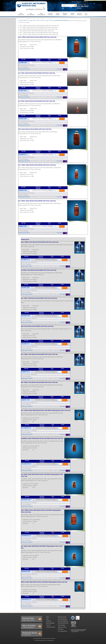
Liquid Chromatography (63, 621)
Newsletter (79, 2)
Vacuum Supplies (61, 625)
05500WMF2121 (26, 536)
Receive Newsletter (50, 623)
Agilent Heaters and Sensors (39, 20)
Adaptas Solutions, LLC (43, 640)
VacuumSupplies (58, 14)
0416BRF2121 (26, 260)
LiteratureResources (80, 14)
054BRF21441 (23, 190)
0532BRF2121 (23, 154)
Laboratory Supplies (62, 627)
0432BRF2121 (26, 344)
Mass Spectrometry (62, 617)
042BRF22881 (26, 288)
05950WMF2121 (26, 600)
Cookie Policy (43, 638)
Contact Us (86, 2)
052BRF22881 (23, 119)
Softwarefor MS (72, 14)
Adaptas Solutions (37, 9)
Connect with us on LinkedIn (73, 618)
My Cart (80, 5)
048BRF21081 (26, 400)
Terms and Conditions (37, 638)
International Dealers (51, 627)
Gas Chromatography (62, 619)
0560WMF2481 (26, 571)
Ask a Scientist (32, 626)
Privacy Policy (48, 638)
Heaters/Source (27, 20)
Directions (48, 625)
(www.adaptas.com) (51, 640)
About (73, 2)
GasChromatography (31, 14)
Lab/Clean (51, 20)
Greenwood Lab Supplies (61, 20)
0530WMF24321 (26, 500)
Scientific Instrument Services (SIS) (34, 4)
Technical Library (32, 633)
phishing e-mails (90, 0)
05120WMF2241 (26, 428)
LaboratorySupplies (65, 14)
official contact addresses (100, 0)
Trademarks (53, 638)
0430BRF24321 (26, 316)
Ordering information (24, 69)
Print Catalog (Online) (62, 631)
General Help (32, 619)
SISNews (86, 14)
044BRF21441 (26, 372)
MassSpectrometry (21, 14)
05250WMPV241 (26, 464)
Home (20, 20)
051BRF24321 (23, 91)
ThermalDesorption (50, 14)
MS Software (61, 629)
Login (85, 5)
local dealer (60, 69)
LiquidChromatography (41, 14)
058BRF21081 (23, 226)
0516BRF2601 (23, 62)
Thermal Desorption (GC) (63, 623)
